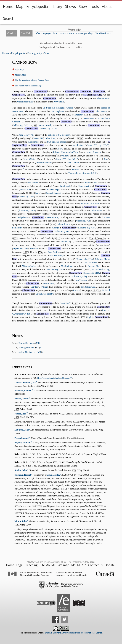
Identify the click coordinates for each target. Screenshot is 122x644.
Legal (20, 565)
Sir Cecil (106, 290)
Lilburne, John (22, 430)
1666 (76, 303)
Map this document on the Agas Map (73, 33)
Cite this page (43, 33)
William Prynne (62, 231)
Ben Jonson (33, 183)
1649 (53, 224)
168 (21, 314)
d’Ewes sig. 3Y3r (27, 210)
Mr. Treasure (81, 280)
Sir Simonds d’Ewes (90, 203)
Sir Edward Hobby (45, 294)
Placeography (35, 53)
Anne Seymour (94, 152)
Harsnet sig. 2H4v (92, 273)
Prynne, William (22, 443)
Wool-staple (65, 186)
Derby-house (23, 217)
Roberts (77, 290)
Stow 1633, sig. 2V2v (66, 159)
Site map (63, 565)
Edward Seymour (26, 343)
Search (9, 18)
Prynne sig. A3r (20, 249)
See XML (26, 33)
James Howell (45, 125)
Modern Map (20, 75)
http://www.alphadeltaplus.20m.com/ (54, 378)
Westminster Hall (25, 102)
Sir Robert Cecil (89, 287)
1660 (52, 450)
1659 (15, 238)
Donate (110, 565)
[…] (22, 122)
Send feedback (103, 33)
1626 (53, 183)
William (65, 156)
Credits (11, 33)
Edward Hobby (60, 152)
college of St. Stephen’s (59, 135)
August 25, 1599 (93, 290)
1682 (76, 203)
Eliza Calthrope (90, 262)
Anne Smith (53, 252)
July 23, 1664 (27, 193)
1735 (32, 163)
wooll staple (79, 145)
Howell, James (21, 399)
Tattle (87, 183)
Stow (83, 7)
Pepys (38, 193)
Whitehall (65, 242)
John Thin (73, 152)
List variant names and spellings (28, 86)
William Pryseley (79, 276)
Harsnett (34, 249)
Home (8, 7)
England (78, 115)
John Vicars (97, 210)
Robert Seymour (44, 163)
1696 (25, 115)
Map (20, 7)
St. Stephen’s (58, 111)
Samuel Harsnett (54, 193)
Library (56, 7)
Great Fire (64, 303)
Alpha (90, 317)
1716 (62, 307)
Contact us (95, 565)
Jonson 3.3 (25, 190)
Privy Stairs (59, 102)
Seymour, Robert (23, 475)
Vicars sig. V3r (83, 221)
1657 (35, 125)
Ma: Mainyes (67, 266)
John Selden (101, 111)
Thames (75, 170)
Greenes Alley (94, 266)
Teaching (31, 565)
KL (38, 347)
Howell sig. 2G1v (48, 129)
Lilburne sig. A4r (86, 228)
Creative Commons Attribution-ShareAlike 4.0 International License (74, 633)
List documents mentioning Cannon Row (32, 80)
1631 (17, 417)
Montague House (26, 347)
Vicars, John (21, 521)
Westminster (89, 118)
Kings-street (83, 186)
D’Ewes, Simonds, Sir (25, 383)
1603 (26, 252)
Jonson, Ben (20, 414)
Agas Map (19, 69)
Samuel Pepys (54, 190)
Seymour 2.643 (89, 173)
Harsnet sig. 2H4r (26, 197)
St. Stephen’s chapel (57, 142)
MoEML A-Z (79, 565)
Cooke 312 (38, 138)
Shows (71, 7)
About (107, 7)
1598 (80, 138)
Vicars (107, 217)
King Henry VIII (26, 135)
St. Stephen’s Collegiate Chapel (58, 108)
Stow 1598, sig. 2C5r (97, 145)
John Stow (50, 138)
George (55, 228)
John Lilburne (64, 224)
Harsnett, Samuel (23, 391)
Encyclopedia (37, 7)
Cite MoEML (47, 565)
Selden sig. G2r (20, 125)
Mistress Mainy (57, 256)
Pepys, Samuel (21, 438)
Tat (95, 183)
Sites (47, 53)
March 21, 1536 (20, 280)
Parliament (17, 228)
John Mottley (73, 163)
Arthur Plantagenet (27, 352)
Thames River (103, 98)
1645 (17, 525)
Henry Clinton (29, 159)
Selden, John (21, 470)
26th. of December (97, 238)
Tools (94, 7)
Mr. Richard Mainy (100, 269)
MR (38, 343)
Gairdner (35, 287)
